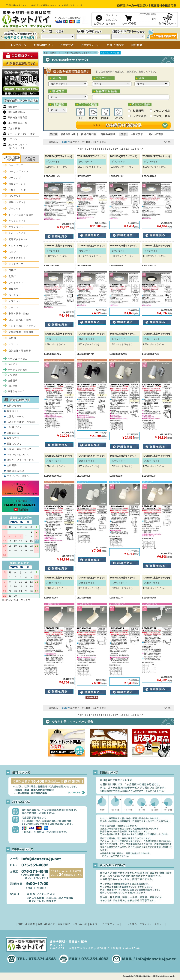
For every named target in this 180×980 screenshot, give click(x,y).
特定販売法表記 (15, 471)
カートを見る (129, 924)
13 (133, 149)
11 (122, 149)
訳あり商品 (14, 128)
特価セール (14, 107)
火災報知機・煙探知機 (21, 332)
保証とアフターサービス (20, 460)
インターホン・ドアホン (22, 326)
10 (116, 149)
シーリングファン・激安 (21, 134)
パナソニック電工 (18, 359)
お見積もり (13, 411)
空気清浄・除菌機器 (20, 351)
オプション (15, 301)
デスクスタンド (17, 258)
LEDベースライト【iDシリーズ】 (18, 146)
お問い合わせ (14, 406)
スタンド (14, 252)
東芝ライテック (16, 391)
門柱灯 (12, 270)
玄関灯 (12, 276)
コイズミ (13, 364)
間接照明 (14, 289)
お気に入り (112, 20)
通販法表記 (64, 924)
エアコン (13, 139)
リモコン (14, 307)
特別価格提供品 (16, 112)
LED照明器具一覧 (18, 123)
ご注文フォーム (15, 417)
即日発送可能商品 (18, 118)
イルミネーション (19, 246)
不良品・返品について (19, 449)
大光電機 (13, 375)
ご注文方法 (13, 433)
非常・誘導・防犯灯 (20, 314)
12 (127, 149)
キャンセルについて (18, 455)
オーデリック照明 (18, 370)
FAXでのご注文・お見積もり (23, 422)
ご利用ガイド (14, 427)
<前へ (81, 149)
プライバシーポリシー (19, 476)
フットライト (16, 283)
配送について (14, 444)
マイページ (112, 15)
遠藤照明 (13, 381)
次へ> (140, 149)
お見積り (95, 924)
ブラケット (15, 209)
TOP (20, 924)
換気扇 (12, 338)
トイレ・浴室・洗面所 (21, 215)
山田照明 (13, 386)
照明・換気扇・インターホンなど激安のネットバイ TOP (70, 53)
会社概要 (12, 465)
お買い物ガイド (46, 924)
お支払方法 (13, 438)
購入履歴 (111, 24)
